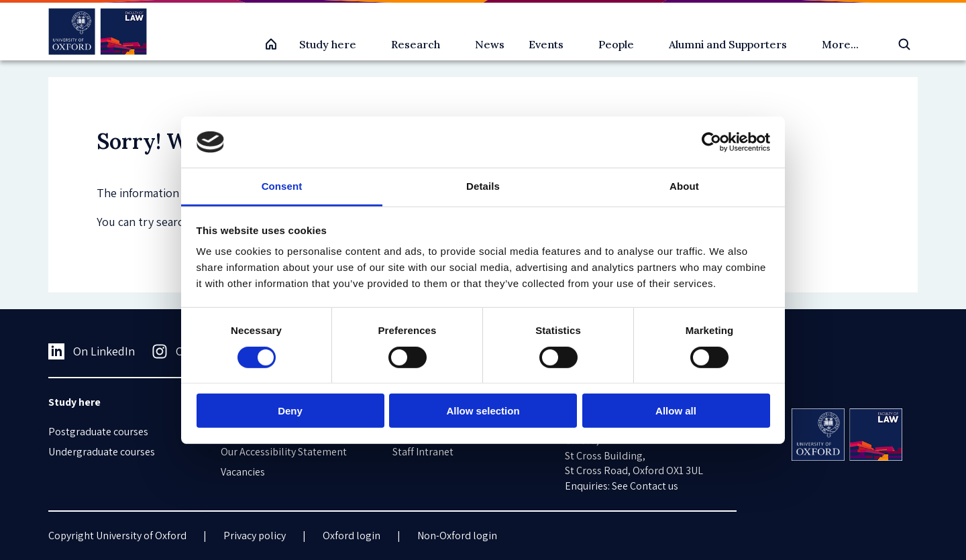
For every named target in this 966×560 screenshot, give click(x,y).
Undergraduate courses (102, 452)
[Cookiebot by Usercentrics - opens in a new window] (711, 142)
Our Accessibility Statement (284, 452)
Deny (290, 411)
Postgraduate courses (98, 432)
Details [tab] (483, 186)
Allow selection (483, 411)
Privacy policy (255, 536)
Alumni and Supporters (728, 44)
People (616, 44)
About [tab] (684, 186)
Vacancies (243, 472)
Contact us (654, 486)
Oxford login (352, 536)
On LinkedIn (92, 351)
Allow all (676, 411)
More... (840, 44)
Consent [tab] (282, 186)
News (490, 44)
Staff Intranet (423, 452)
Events (546, 44)
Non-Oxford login (457, 536)
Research (416, 44)
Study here (328, 44)
